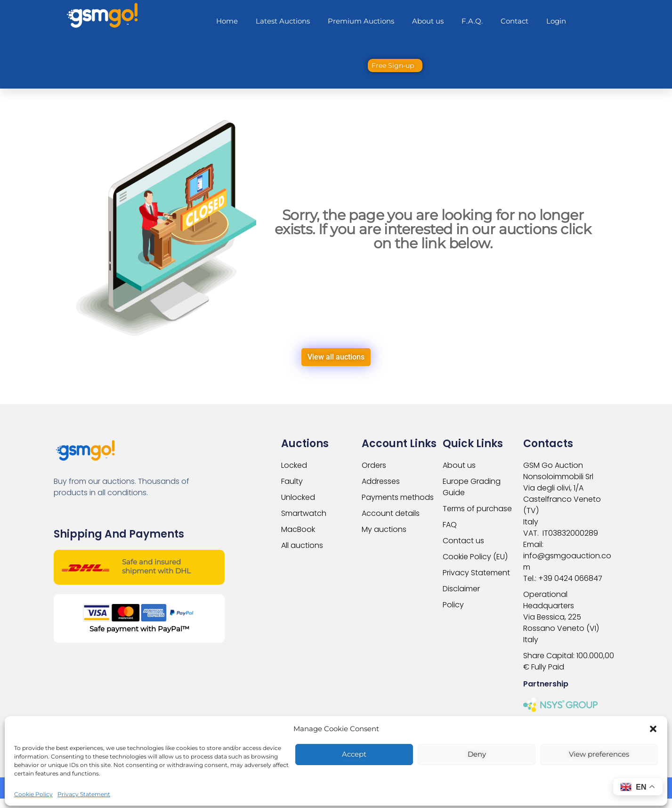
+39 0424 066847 (570, 578)
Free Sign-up (393, 65)
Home (227, 21)
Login (556, 21)
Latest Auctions (283, 21)
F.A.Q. (472, 21)
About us (428, 21)
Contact (514, 21)
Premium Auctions (361, 21)
